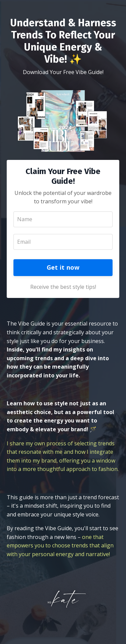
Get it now (63, 267)
